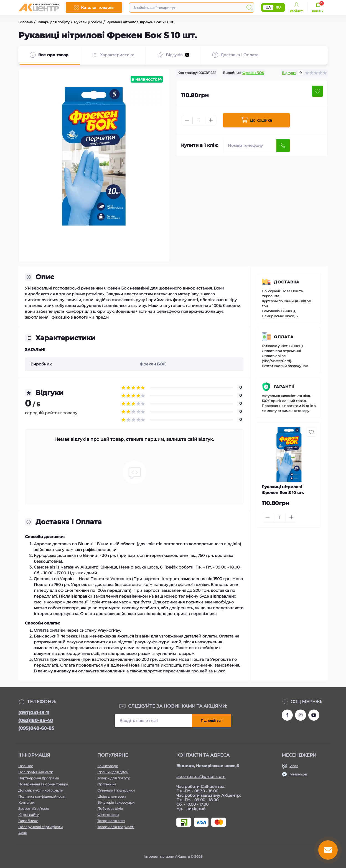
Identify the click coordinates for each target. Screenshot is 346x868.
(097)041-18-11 (34, 713)
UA (268, 7)
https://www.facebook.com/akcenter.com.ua (287, 715)
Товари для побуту (114, 778)
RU (278, 7)
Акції (22, 833)
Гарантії (284, 387)
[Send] (283, 145)
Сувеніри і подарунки (116, 790)
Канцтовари (108, 766)
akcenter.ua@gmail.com (201, 777)
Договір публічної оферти (41, 790)
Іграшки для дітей (113, 772)
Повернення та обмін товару (43, 784)
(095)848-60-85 (36, 728)
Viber (294, 766)
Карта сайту (29, 815)
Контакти (26, 802)
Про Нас (26, 766)
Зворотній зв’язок (34, 809)
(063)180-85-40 (36, 720)
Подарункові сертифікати (40, 827)
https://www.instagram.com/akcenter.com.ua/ (301, 715)
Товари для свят (111, 821)
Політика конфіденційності (42, 796)
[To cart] (311, 517)
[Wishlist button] (317, 91)
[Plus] (211, 120)
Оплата (284, 337)
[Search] (249, 7)
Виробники (28, 821)
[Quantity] (199, 120)
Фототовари (108, 815)
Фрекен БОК (253, 73)
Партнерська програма (39, 778)
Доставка (287, 282)
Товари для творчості (116, 827)
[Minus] (187, 120)
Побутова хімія (110, 809)
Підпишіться (212, 720)
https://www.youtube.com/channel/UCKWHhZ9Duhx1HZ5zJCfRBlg (314, 715)
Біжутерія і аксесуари (116, 802)
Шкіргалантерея (111, 796)
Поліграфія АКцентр (36, 772)
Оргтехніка (107, 784)
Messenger (298, 774)
